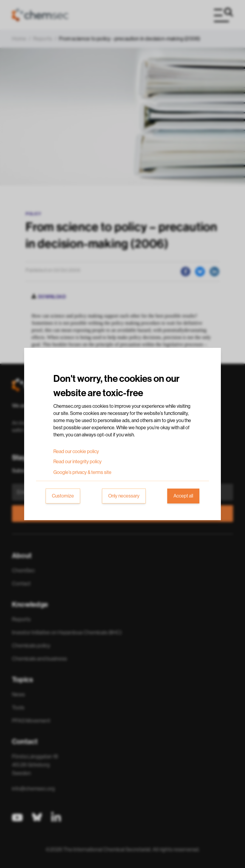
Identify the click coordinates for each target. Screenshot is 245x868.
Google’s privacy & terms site (82, 472)
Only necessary (124, 496)
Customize (63, 496)
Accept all (183, 496)
